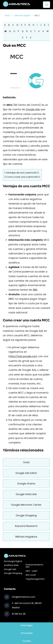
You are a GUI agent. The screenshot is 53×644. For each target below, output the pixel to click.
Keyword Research (26, 526)
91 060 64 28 (19, 614)
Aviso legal (26, 625)
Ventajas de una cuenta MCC (22, 173)
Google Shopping (26, 515)
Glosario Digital (22, 15)
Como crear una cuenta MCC (22, 177)
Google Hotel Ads (26, 494)
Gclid (26, 462)
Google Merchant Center (26, 505)
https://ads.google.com (23, 356)
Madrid (16, 608)
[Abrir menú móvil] (46, 5)
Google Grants (26, 484)
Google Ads (33, 109)
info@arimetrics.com (24, 597)
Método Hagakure (26, 537)
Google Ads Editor (26, 473)
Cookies (27, 641)
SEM (35, 290)
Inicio (8, 15)
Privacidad (27, 633)
